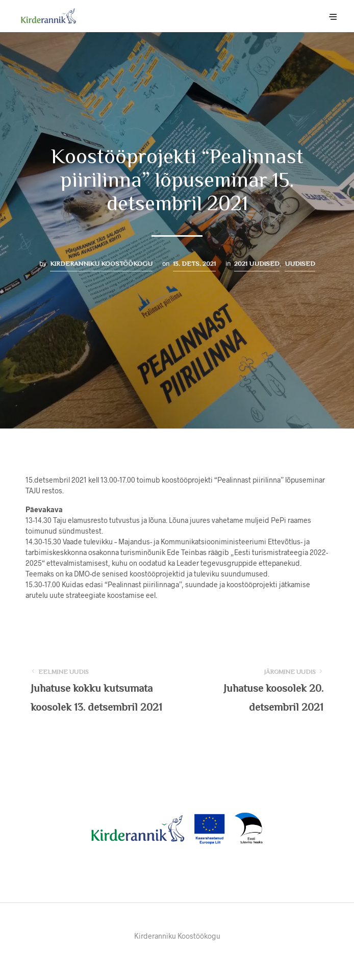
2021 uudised (257, 263)
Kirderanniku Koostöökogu (101, 263)
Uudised (300, 263)
